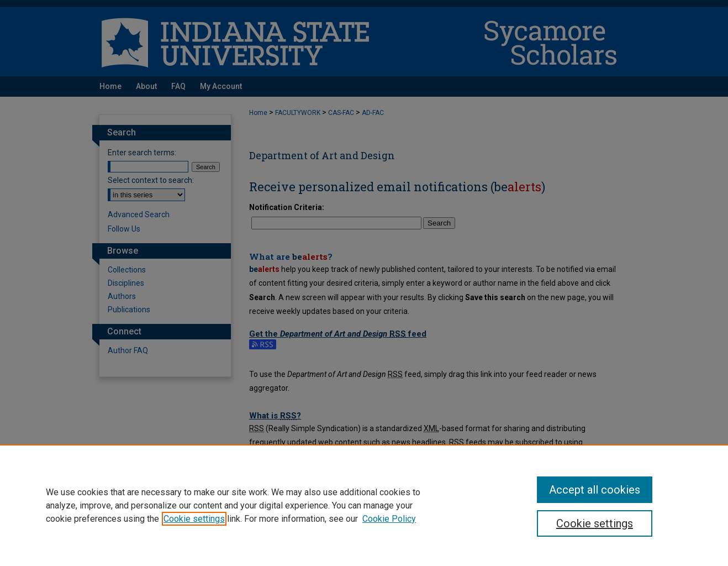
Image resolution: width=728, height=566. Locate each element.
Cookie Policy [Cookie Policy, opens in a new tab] (389, 519)
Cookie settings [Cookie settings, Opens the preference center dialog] (595, 523)
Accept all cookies (595, 490)
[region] (364, 505)
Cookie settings (194, 519)
